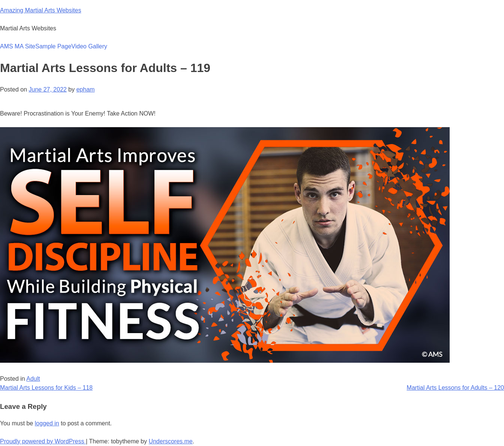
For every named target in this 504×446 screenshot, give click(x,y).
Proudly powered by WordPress (43, 441)
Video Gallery (89, 46)
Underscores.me (171, 441)
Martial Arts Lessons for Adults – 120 (455, 388)
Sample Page (53, 46)
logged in (47, 423)
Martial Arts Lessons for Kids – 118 (46, 388)
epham (86, 89)
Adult (33, 379)
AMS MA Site (18, 46)
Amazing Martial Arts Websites (41, 10)
